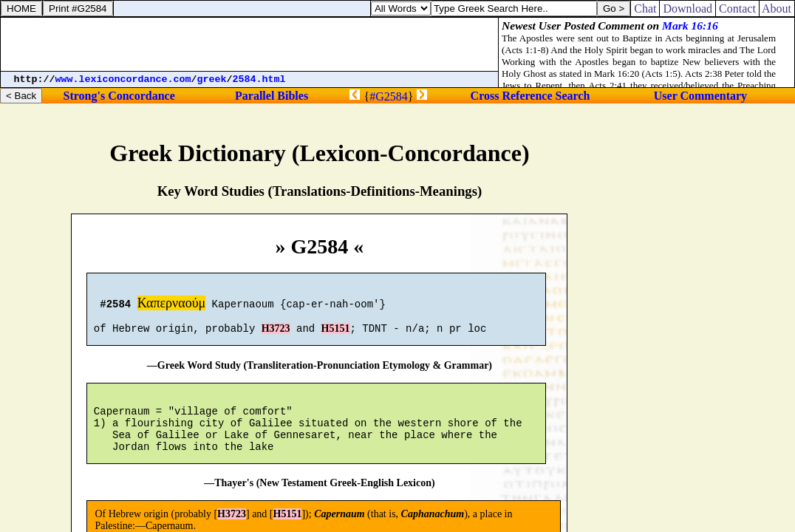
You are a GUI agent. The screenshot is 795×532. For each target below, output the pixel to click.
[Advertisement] (250, 44)
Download (687, 8)
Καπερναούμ (172, 305)
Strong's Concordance (119, 96)
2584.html (259, 79)
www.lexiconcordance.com (123, 79)
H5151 (336, 335)
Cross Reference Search (530, 96)
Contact (737, 8)
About (777, 8)
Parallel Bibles (272, 96)
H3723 (276, 335)
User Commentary (700, 96)
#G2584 (389, 96)
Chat (645, 8)
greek (212, 79)
